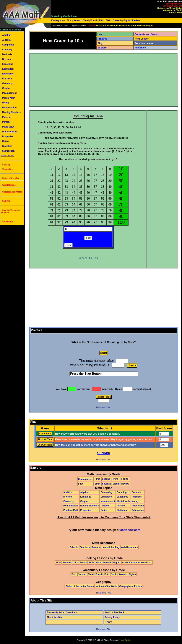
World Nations (9, 185)
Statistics (7, 146)
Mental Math (9, 98)
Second (77, 20)
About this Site (55, 617)
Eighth (127, 20)
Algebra (6, 40)
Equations (8, 64)
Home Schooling (110, 547)
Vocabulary (8, 169)
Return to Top (88, 258)
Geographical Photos (12, 192)
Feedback (140, 48)
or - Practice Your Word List (137, 563)
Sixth (108, 20)
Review (136, 20)
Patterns (7, 117)
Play (100, 43)
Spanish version (79, 26)
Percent (6, 122)
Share (109, 622)
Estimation (8, 69)
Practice (102, 39)
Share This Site (7, 156)
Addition (7, 35)
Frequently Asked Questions (62, 612)
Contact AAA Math (60, 26)
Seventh (117, 20)
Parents (96, 547)
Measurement (9, 93)
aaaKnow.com (130, 530)
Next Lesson (142, 39)
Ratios (6, 141)
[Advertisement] (64, 80)
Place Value (8, 127)
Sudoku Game (175, 12)
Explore (102, 48)
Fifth (102, 20)
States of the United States (169, 8)
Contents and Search (147, 34)
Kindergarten (58, 20)
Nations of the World (172, 10)
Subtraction (8, 151)
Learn (101, 34)
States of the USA (10, 178)
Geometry (7, 83)
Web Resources (129, 547)
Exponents (8, 74)
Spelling (6, 165)
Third (86, 20)
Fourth (94, 20)
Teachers (85, 547)
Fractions (7, 79)
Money (6, 103)
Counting (7, 50)
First (69, 20)
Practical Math (10, 132)
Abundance (8, 221)
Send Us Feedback (114, 612)
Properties (8, 136)
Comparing (8, 45)
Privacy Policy (112, 617)
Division (7, 59)
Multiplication (9, 107)
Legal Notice (125, 640)
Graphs (6, 88)
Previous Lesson (144, 43)
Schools (74, 547)
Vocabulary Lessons (172, 6)
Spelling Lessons (174, 4)
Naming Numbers (11, 112)
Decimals (7, 54)
